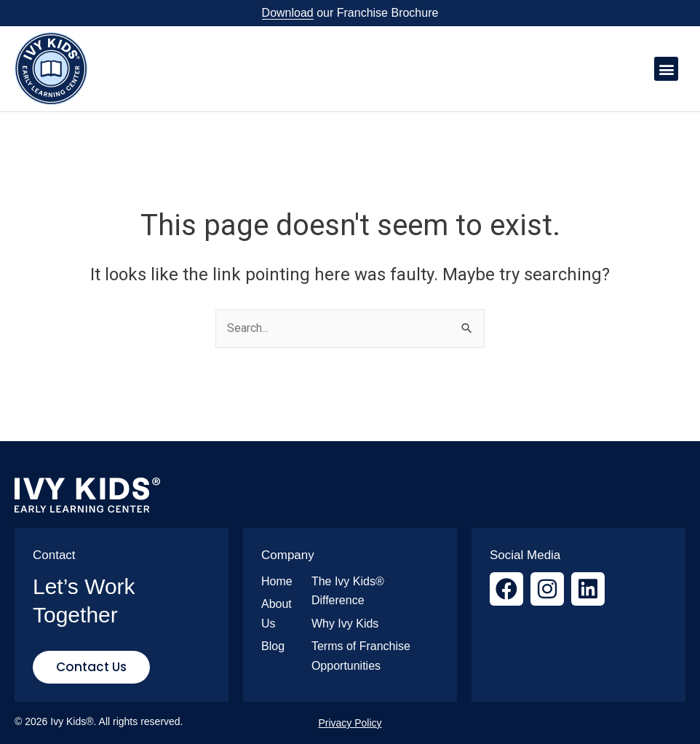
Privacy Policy (350, 723)
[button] (666, 69)
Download (288, 13)
